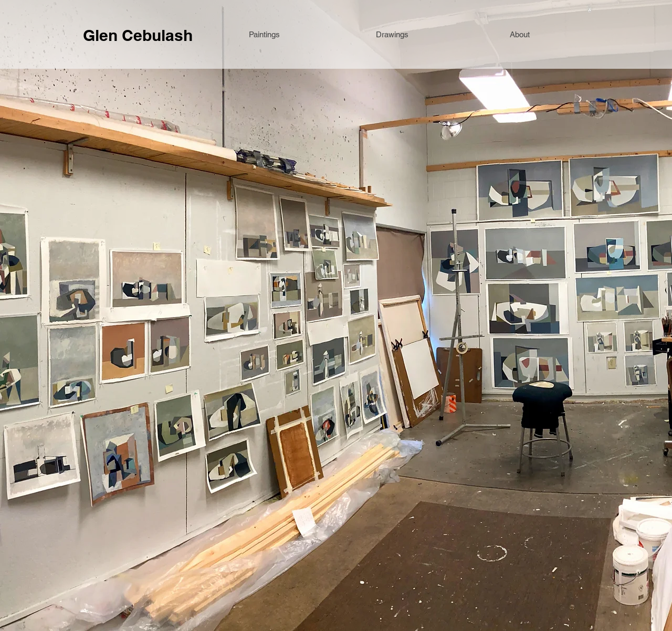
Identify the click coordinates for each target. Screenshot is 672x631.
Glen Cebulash (138, 35)
